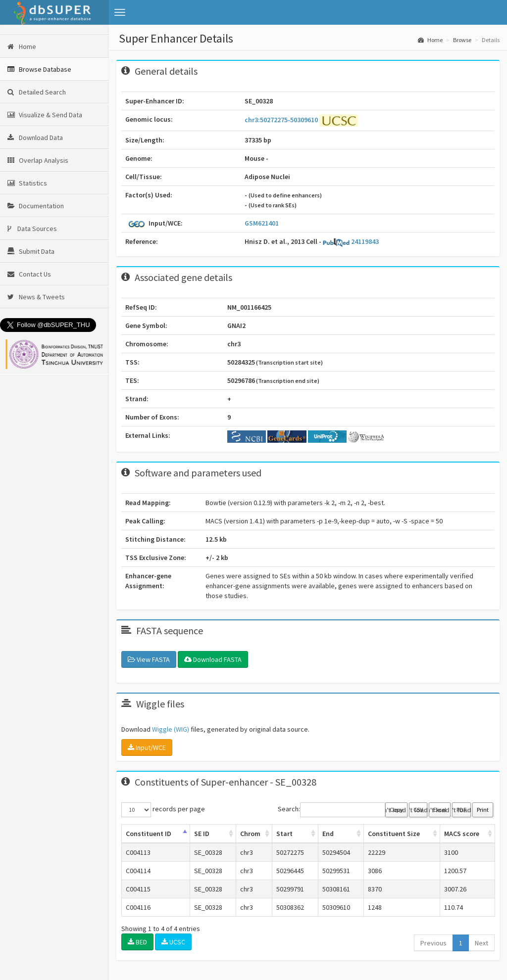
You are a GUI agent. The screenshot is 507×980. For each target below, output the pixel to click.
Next (482, 943)
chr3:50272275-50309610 (282, 120)
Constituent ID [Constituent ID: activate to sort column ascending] (149, 834)
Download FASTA (213, 659)
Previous (433, 943)
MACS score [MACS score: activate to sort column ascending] (462, 834)
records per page (163, 810)
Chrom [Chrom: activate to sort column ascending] (250, 834)
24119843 (351, 241)
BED (137, 942)
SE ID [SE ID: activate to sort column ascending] (202, 834)
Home (430, 40)
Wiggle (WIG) (171, 729)
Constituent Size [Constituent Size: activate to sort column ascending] (394, 834)
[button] (120, 12)
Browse (462, 40)
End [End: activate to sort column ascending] (328, 834)
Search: (331, 810)
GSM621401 (262, 223)
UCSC (173, 942)
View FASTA (149, 659)
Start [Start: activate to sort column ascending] (284, 834)
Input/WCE (147, 747)
